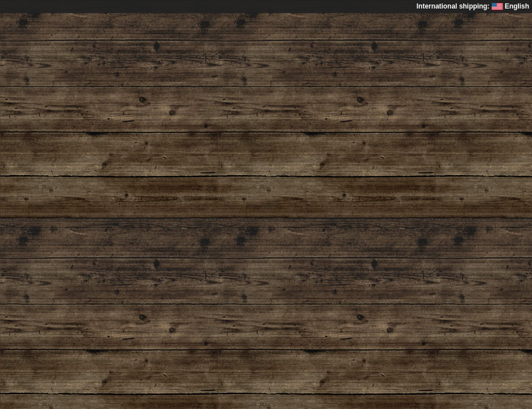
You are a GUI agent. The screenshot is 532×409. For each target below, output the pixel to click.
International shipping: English (473, 6)
